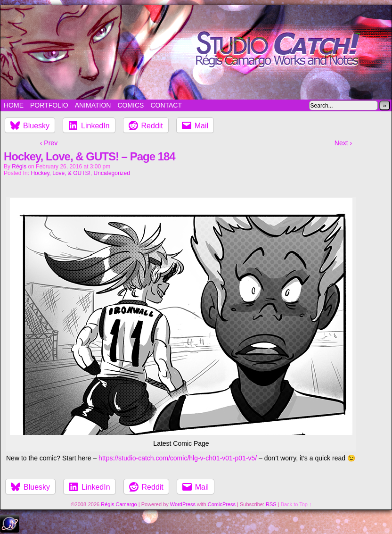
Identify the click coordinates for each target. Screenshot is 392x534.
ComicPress (222, 504)
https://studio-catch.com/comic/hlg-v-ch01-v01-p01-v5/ (178, 458)
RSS (271, 504)
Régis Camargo (119, 504)
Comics (131, 105)
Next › (343, 143)
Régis (19, 167)
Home (14, 105)
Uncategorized (112, 173)
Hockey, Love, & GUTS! (61, 173)
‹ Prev (49, 143)
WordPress (183, 504)
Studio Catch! (196, 52)
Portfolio (49, 105)
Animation (93, 105)
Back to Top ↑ (296, 504)
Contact (166, 105)
